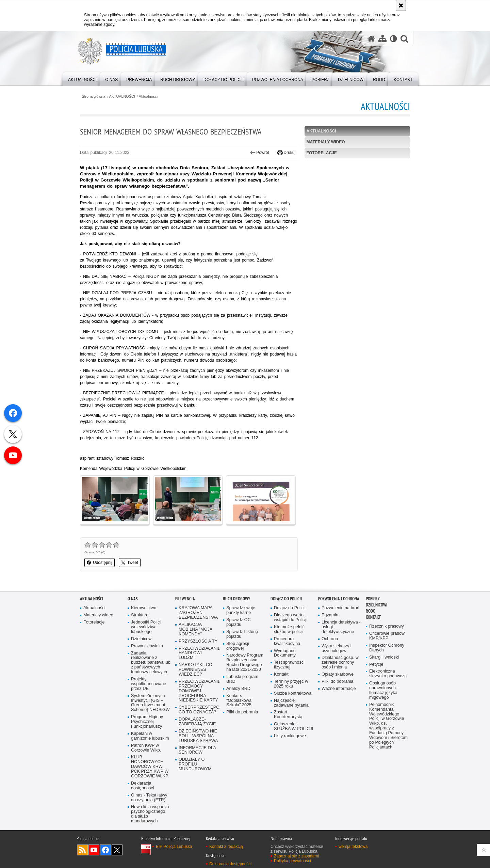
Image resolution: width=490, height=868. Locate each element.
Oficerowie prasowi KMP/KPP (387, 636)
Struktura (140, 615)
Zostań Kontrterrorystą (288, 715)
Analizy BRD (238, 689)
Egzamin (330, 615)
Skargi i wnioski (384, 657)
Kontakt (281, 674)
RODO (371, 611)
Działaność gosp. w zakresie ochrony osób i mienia (340, 662)
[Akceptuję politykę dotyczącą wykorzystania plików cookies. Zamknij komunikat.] (401, 5)
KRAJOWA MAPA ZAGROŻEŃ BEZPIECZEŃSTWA (198, 613)
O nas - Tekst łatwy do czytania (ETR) (149, 798)
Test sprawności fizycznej (289, 665)
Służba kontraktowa (293, 693)
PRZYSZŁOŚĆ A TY (198, 641)
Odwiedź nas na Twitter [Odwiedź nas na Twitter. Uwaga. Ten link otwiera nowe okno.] (117, 850)
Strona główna (93, 97)
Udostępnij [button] (100, 563)
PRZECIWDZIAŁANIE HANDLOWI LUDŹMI (198, 653)
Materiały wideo (326, 142)
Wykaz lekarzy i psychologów (337, 649)
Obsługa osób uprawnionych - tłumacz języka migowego (384, 690)
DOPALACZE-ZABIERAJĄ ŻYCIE (197, 722)
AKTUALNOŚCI (122, 97)
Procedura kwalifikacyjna (287, 641)
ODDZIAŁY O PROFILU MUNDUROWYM (195, 764)
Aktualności (148, 97)
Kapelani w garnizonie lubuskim (150, 736)
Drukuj (286, 153)
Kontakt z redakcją (226, 847)
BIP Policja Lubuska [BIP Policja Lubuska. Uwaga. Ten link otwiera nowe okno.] (174, 847)
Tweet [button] (130, 563)
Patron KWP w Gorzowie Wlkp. (146, 748)
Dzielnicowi (142, 639)
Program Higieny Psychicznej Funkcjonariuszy (147, 722)
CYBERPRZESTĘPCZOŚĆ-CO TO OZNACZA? (198, 710)
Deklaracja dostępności (142, 786)
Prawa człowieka (147, 646)
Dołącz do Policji (286, 599)
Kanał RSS (82, 850)
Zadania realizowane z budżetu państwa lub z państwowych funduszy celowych (151, 663)
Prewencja (185, 599)
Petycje (376, 665)
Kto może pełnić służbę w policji (289, 629)
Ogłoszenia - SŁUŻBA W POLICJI (293, 727)
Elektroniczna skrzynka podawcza (388, 674)
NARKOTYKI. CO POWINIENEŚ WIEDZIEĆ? (195, 670)
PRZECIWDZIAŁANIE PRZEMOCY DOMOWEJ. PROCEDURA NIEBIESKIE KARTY (198, 691)
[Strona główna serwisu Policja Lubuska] (371, 39)
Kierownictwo (144, 608)
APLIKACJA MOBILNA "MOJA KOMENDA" (195, 629)
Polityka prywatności (292, 861)
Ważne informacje (339, 689)
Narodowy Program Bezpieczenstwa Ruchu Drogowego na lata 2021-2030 (245, 662)
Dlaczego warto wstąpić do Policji (290, 618)
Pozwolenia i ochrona (339, 599)
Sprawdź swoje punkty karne (241, 610)
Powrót (260, 153)
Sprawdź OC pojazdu (239, 622)
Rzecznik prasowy (387, 626)
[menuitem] (83, 78)
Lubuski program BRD (242, 679)
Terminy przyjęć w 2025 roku (291, 684)
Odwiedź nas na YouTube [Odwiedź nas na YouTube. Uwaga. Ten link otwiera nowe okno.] (94, 850)
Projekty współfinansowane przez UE (149, 684)
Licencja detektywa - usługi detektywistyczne (341, 627)
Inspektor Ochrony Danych (387, 648)
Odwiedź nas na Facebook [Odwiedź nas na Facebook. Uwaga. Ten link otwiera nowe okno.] (105, 850)
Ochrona (330, 639)
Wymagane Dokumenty (285, 653)
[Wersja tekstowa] (394, 39)
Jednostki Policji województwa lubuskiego (146, 627)
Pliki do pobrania (242, 712)
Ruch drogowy (236, 599)
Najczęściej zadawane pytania (291, 703)
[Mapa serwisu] (382, 39)
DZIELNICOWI (377, 605)
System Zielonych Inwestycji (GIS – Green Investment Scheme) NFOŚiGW (150, 703)
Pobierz (373, 599)
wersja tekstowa (353, 847)
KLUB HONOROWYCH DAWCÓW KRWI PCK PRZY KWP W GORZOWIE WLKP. (150, 767)
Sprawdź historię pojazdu (242, 634)
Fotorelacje (322, 153)
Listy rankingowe (290, 736)
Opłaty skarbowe (338, 674)
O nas (133, 599)
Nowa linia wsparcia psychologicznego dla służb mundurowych (150, 814)
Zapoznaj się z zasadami (296, 856)
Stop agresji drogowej (238, 646)
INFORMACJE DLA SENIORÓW (197, 750)
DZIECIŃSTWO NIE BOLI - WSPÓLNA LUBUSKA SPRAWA (198, 736)
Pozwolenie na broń (340, 608)
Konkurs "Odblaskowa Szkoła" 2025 (239, 701)
